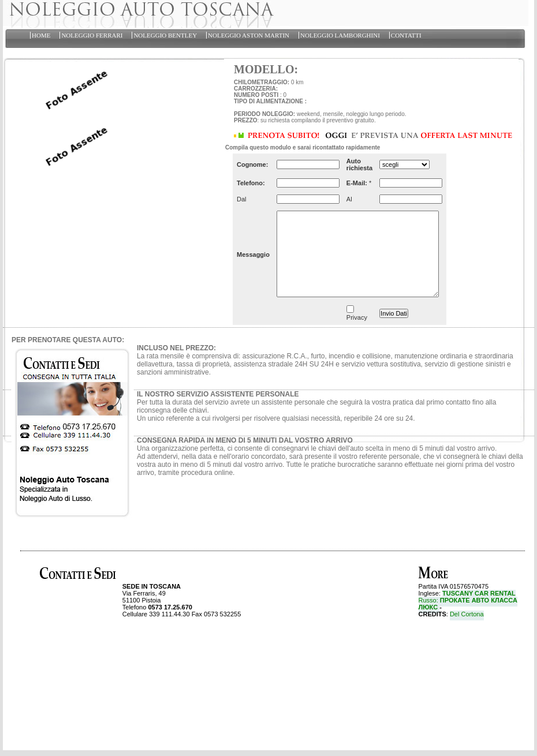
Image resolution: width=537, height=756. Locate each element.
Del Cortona (467, 614)
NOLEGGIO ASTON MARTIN (249, 35)
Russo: (468, 604)
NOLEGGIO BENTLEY (165, 35)
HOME (41, 35)
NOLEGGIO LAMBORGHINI (340, 35)
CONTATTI (406, 35)
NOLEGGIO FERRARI (92, 35)
